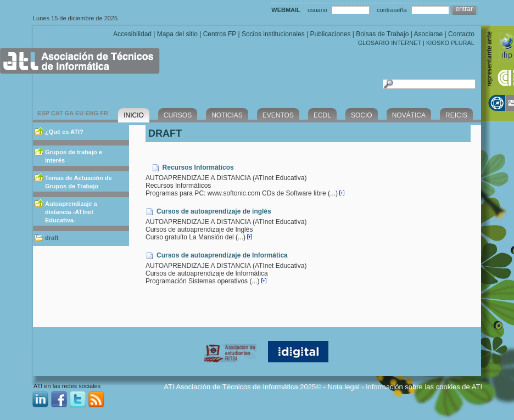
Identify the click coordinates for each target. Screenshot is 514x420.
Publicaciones (330, 34)
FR (104, 113)
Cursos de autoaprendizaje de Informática (222, 255)
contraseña (392, 10)
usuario (317, 10)
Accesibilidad (132, 34)
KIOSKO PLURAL (450, 43)
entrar (464, 9)
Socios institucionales (273, 34)
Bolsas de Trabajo (382, 34)
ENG (92, 113)
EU (79, 113)
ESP (43, 113)
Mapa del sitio (177, 34)
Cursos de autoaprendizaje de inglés (214, 211)
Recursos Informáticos (198, 167)
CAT (57, 113)
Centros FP (220, 34)
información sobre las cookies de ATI (424, 387)
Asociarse (428, 34)
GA (69, 113)
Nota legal (343, 387)
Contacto (461, 34)
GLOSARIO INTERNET (390, 43)
